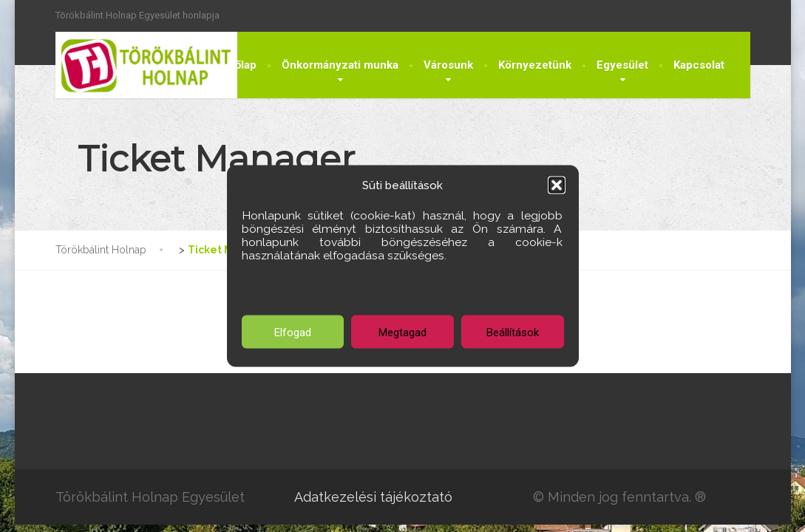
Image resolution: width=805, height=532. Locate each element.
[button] (557, 185)
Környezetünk (535, 65)
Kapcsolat (699, 65)
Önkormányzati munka (340, 65)
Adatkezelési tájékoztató (373, 497)
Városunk (448, 65)
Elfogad (293, 332)
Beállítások (513, 332)
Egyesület (622, 65)
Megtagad (402, 332)
